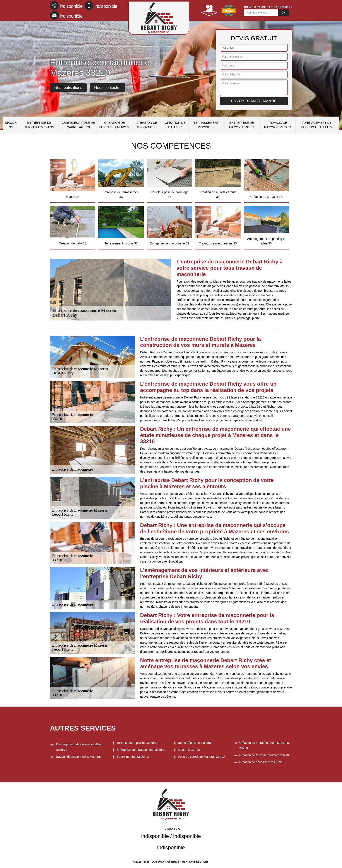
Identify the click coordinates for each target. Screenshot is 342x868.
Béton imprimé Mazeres (133, 757)
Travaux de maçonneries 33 (278, 125)
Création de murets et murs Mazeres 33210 (264, 745)
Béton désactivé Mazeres (195, 743)
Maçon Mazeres (189, 750)
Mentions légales (195, 862)
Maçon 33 (11, 125)
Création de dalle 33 (175, 125)
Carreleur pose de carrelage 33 (78, 125)
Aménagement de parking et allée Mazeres (78, 747)
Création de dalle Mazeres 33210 (262, 762)
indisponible (66, 5)
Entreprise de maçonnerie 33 (242, 125)
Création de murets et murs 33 (114, 125)
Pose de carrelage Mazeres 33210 (201, 757)
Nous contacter (107, 88)
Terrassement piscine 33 (206, 125)
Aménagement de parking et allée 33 (317, 125)
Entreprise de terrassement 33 (39, 125)
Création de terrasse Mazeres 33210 (264, 755)
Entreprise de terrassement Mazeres (141, 750)
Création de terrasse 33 (147, 125)
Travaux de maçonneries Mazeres (78, 757)
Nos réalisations (68, 88)
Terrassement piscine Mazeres (137, 743)
